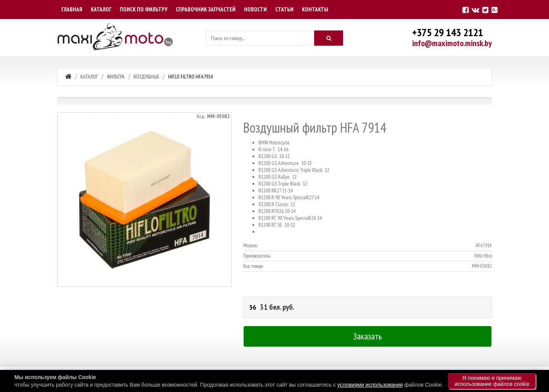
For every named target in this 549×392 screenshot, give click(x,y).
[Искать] (329, 38)
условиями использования (370, 385)
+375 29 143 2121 (448, 32)
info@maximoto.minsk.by (452, 43)
